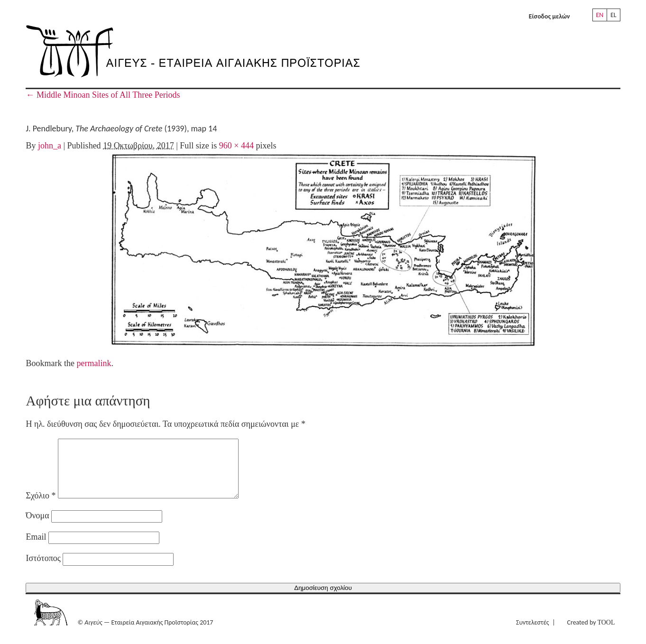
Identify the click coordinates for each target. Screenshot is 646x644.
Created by (591, 634)
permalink (94, 363)
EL (614, 15)
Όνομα (37, 527)
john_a (50, 146)
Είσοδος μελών (549, 16)
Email (36, 548)
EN (600, 15)
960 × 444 (236, 146)
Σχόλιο (41, 507)
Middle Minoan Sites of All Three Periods (103, 95)
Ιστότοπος (43, 570)
